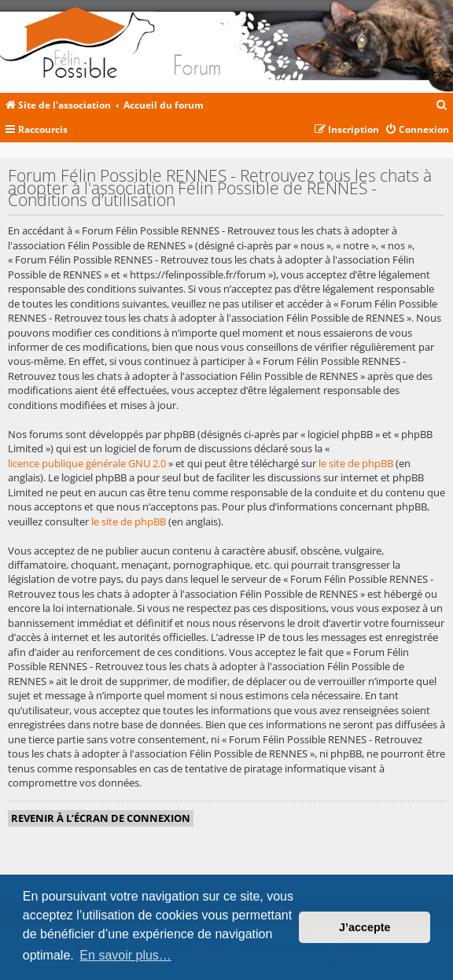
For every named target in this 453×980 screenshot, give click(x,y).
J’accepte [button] (365, 927)
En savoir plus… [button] (125, 955)
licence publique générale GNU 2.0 (87, 463)
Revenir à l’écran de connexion (101, 818)
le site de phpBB (356, 463)
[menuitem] (442, 106)
